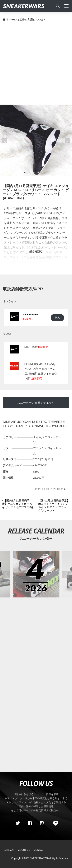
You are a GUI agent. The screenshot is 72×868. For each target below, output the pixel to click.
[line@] (54, 823)
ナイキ (37, 437)
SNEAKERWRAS (39, 858)
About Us (24, 850)
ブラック (39, 448)
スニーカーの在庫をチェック (36, 403)
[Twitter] (18, 823)
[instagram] (42, 823)
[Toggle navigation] (65, 6)
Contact (39, 850)
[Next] (54, 506)
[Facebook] (30, 823)
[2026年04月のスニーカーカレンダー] (36, 574)
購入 (57, 318)
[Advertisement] (36, 63)
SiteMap (10, 850)
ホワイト (50, 448)
